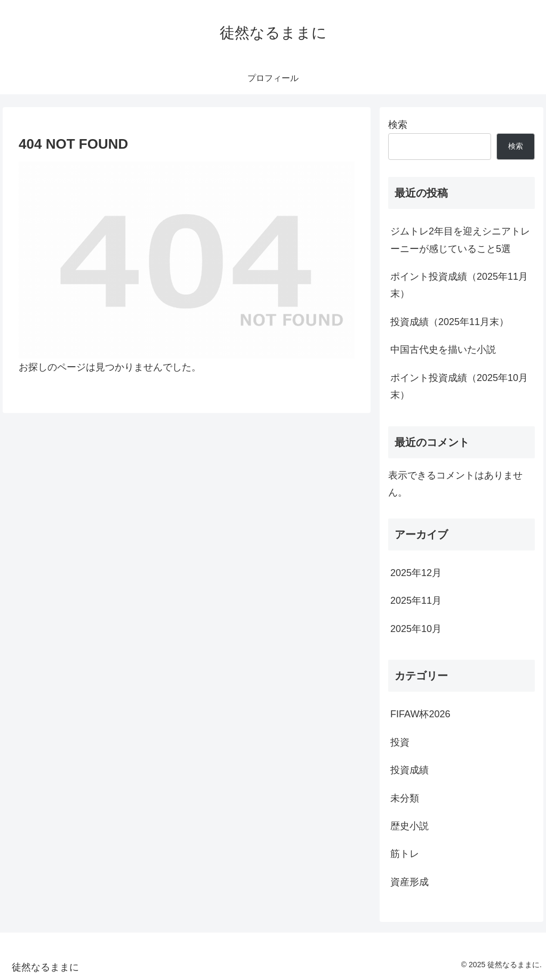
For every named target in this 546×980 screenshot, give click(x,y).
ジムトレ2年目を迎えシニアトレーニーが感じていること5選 (460, 240)
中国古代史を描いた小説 (443, 350)
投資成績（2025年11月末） (449, 322)
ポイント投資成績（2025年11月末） (459, 285)
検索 (398, 125)
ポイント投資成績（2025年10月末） (459, 386)
